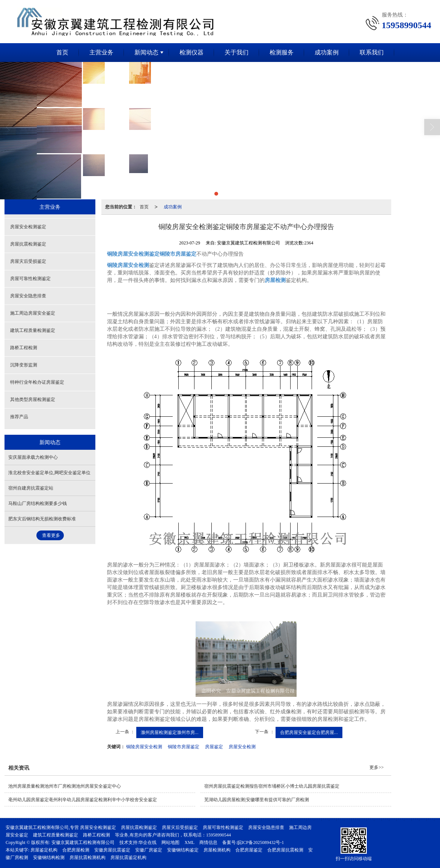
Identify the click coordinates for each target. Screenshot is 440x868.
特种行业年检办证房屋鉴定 (37, 382)
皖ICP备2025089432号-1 (261, 842)
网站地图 (170, 842)
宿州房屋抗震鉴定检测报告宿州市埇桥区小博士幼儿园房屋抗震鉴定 (272, 786)
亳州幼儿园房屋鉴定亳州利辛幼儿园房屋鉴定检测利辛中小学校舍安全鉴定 (83, 799)
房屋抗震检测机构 (87, 857)
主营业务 (101, 52)
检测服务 (282, 52)
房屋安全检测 (242, 746)
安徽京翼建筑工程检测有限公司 (83, 842)
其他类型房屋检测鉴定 (33, 399)
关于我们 (237, 52)
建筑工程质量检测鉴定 (33, 330)
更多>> (377, 767)
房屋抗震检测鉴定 (28, 244)
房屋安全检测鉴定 (28, 226)
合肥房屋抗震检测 (285, 850)
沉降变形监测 (24, 365)
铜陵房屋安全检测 (144, 746)
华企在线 (148, 842)
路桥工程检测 (24, 347)
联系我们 (372, 52)
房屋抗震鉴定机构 (128, 857)
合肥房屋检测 (76, 850)
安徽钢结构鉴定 (183, 850)
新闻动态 (146, 52)
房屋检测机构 (217, 850)
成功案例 (327, 52)
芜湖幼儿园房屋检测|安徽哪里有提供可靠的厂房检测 (256, 799)
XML (189, 842)
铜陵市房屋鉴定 (184, 746)
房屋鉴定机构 (44, 850)
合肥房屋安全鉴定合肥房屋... (309, 732)
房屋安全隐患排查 (28, 295)
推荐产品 (19, 416)
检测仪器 (191, 52)
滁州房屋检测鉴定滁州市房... (170, 732)
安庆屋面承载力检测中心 (33, 457)
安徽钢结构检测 (49, 857)
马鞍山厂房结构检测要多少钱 (38, 503)
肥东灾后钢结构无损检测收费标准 (42, 518)
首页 (62, 52)
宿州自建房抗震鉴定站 (31, 488)
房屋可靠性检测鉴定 (30, 278)
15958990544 (218, 835)
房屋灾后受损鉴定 (28, 261)
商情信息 (208, 842)
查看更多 (51, 535)
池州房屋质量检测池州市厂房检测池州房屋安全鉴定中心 (65, 786)
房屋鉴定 (214, 746)
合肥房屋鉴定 (249, 850)
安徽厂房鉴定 (149, 850)
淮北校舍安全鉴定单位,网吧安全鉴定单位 (49, 472)
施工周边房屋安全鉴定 (33, 313)
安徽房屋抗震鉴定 (112, 850)
